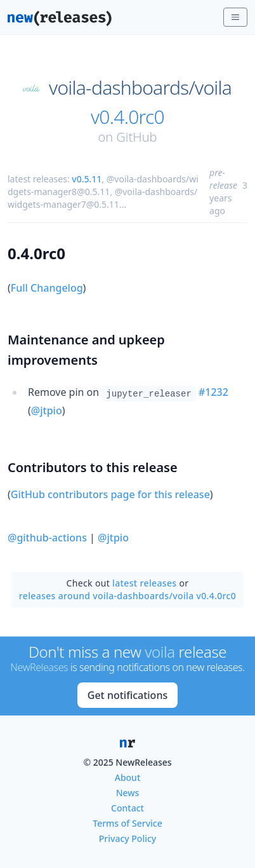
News (128, 793)
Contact (128, 808)
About (128, 777)
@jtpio (47, 410)
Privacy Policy (128, 838)
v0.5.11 (87, 179)
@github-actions (47, 538)
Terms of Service (127, 823)
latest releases (144, 583)
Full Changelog (47, 288)
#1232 (213, 392)
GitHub (136, 137)
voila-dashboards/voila (140, 88)
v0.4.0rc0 (128, 117)
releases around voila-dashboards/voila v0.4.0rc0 (128, 596)
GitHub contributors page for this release (110, 494)
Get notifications (128, 695)
